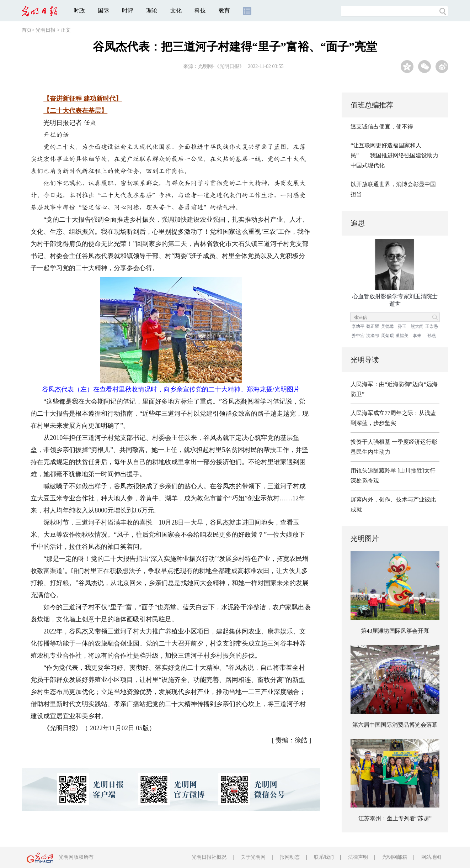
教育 (224, 10)
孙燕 (432, 336)
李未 (417, 336)
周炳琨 (388, 336)
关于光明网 (253, 857)
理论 (152, 10)
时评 (128, 10)
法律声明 (358, 857)
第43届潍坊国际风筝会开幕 (395, 631)
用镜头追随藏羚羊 (373, 471)
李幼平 (358, 326)
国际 (103, 10)
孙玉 (402, 326)
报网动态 (290, 857)
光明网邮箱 (395, 857)
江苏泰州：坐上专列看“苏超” (395, 818)
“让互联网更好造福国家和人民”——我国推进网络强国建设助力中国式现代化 (394, 155)
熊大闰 (417, 326)
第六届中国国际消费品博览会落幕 (395, 725)
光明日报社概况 (209, 857)
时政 (79, 10)
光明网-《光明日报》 (221, 66)
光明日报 (46, 30)
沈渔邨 (373, 336)
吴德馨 (388, 326)
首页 (27, 30)
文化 (176, 10)
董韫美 (402, 336)
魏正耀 (373, 326)
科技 (200, 10)
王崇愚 (432, 326)
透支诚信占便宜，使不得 (382, 127)
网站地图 (431, 857)
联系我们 (324, 857)
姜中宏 (358, 336)
